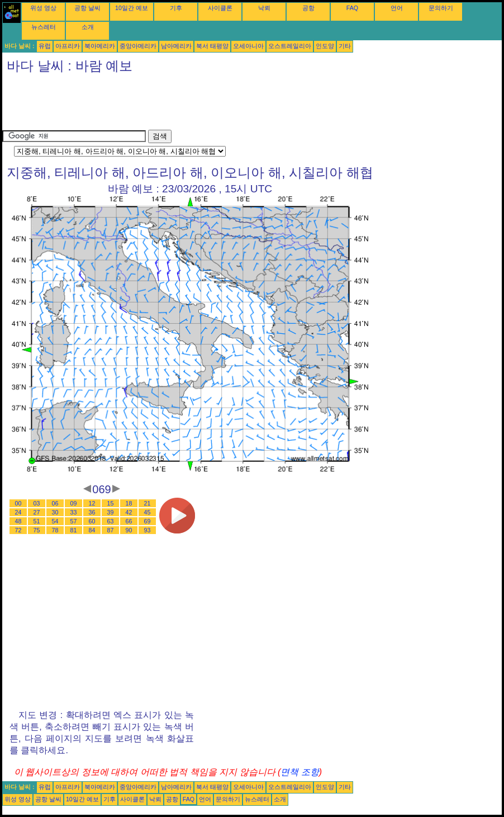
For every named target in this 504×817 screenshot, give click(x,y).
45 (148, 512)
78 (55, 530)
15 (111, 503)
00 (18, 503)
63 (111, 521)
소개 (88, 27)
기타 (345, 46)
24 (18, 512)
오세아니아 (248, 46)
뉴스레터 (44, 27)
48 (18, 521)
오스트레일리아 (290, 46)
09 (74, 503)
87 (111, 530)
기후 (176, 8)
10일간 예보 (132, 8)
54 (55, 521)
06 (55, 503)
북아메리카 (100, 46)
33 (74, 512)
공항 (308, 8)
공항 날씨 (87, 8)
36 (92, 512)
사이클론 (220, 8)
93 (148, 530)
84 (92, 530)
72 (18, 530)
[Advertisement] (206, 105)
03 (37, 503)
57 (74, 521)
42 (129, 512)
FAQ (352, 8)
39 (111, 512)
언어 (397, 8)
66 (129, 521)
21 (148, 503)
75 (37, 530)
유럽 (45, 46)
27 (37, 512)
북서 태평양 (212, 46)
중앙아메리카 (138, 46)
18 (129, 503)
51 (37, 521)
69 (148, 521)
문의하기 (441, 8)
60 (92, 521)
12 (92, 503)
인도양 (325, 46)
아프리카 (68, 46)
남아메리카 (176, 46)
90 (129, 530)
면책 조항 (299, 772)
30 (55, 512)
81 (74, 530)
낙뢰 (264, 8)
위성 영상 (43, 8)
